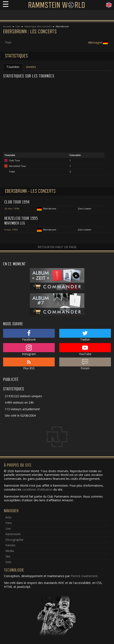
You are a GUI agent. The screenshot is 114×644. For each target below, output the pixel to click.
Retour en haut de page (57, 247)
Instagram (29, 349)
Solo (8, 562)
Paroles (10, 545)
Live (18, 26)
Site (8, 556)
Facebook (29, 335)
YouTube (85, 349)
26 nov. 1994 (12, 209)
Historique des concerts (38, 26)
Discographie (14, 540)
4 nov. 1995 (11, 230)
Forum (85, 364)
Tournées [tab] (13, 67)
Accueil (7, 26)
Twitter (85, 335)
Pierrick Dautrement (84, 576)
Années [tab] (31, 67)
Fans (9, 523)
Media (10, 551)
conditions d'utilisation (37, 489)
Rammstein (13, 534)
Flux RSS (29, 364)
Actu (8, 517)
